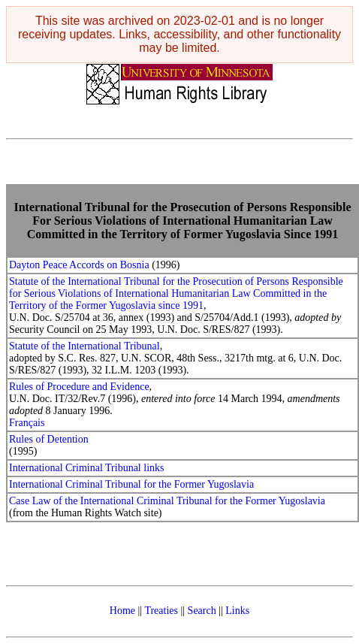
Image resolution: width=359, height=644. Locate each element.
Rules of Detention (49, 439)
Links (237, 611)
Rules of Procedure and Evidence (79, 387)
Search (202, 611)
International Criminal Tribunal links (87, 468)
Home (122, 611)
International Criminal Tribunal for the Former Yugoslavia (131, 484)
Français (27, 423)
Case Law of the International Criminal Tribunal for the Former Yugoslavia (167, 501)
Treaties (161, 611)
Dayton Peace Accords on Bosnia (79, 265)
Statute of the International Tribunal (84, 346)
